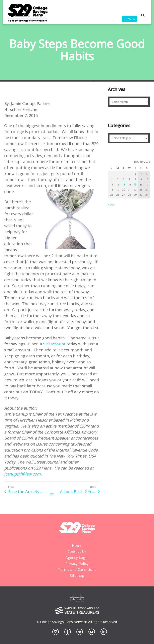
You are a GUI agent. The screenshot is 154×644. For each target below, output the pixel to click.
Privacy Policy (77, 563)
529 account (54, 344)
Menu (131, 19)
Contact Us (77, 551)
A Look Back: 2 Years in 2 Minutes (80, 492)
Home (77, 545)
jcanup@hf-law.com (22, 474)
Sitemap (77, 575)
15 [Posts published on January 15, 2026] (135, 184)
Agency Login (77, 557)
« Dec (111, 204)
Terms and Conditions (77, 569)
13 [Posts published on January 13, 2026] (124, 184)
